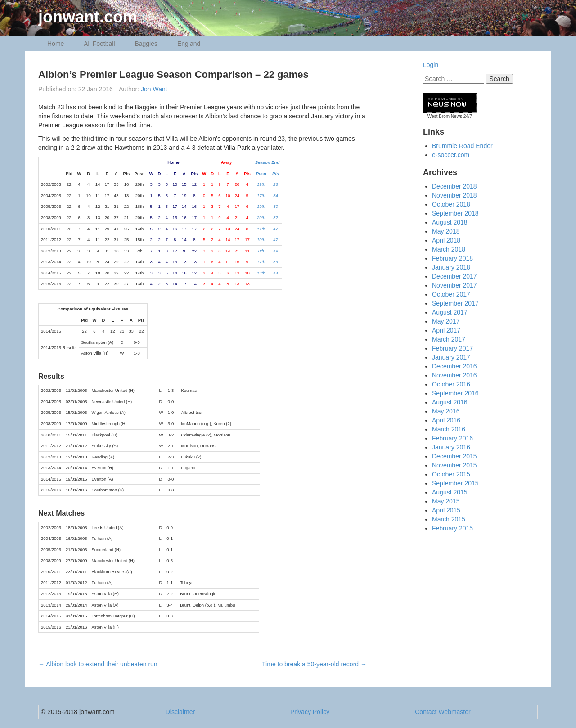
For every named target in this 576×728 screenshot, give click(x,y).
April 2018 (446, 240)
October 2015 (451, 474)
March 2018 (449, 249)
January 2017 (451, 357)
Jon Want (154, 89)
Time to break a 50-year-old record (314, 664)
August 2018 (450, 222)
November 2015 (454, 465)
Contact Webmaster (443, 712)
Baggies (146, 44)
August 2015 (450, 492)
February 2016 (452, 438)
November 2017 (454, 285)
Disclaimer (180, 712)
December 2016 (454, 366)
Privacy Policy (310, 712)
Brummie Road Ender (462, 146)
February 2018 (452, 258)
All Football (99, 44)
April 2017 (446, 330)
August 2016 (450, 402)
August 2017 (450, 312)
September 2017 (455, 303)
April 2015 (446, 510)
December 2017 (454, 276)
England (189, 44)
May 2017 (446, 321)
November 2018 (454, 195)
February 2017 (452, 348)
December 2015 (454, 456)
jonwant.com (88, 17)
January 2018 (451, 267)
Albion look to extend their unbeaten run (98, 664)
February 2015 (452, 528)
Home (56, 44)
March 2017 (449, 339)
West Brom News (445, 116)
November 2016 (454, 375)
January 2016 (451, 447)
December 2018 (454, 186)
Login (431, 65)
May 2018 (446, 231)
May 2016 (446, 411)
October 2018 (451, 204)
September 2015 (455, 483)
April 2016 (446, 420)
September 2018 (455, 213)
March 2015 (449, 519)
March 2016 (449, 429)
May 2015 (446, 501)
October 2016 (451, 384)
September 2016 (455, 393)
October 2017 (451, 294)
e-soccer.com (451, 155)
